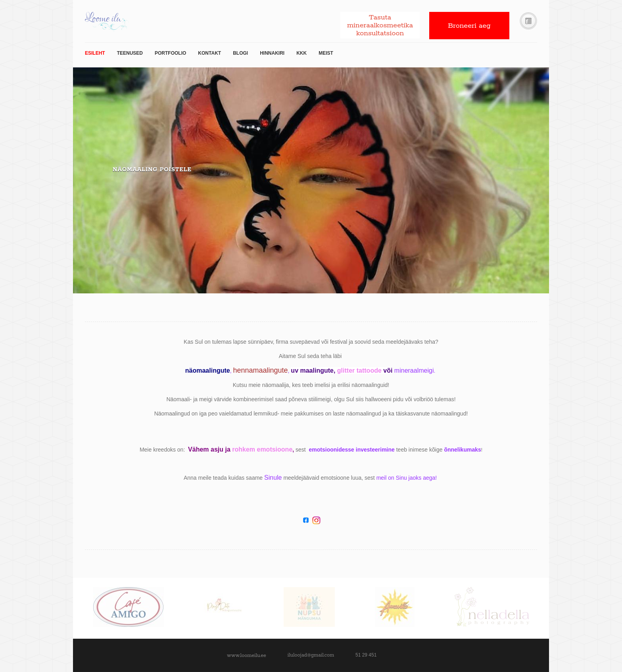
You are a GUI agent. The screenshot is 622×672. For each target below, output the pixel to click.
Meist (326, 53)
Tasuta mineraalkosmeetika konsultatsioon (380, 25)
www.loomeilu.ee (247, 656)
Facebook (528, 21)
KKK (301, 53)
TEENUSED (130, 53)
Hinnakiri (272, 53)
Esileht (95, 53)
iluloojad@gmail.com (311, 655)
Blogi (240, 53)
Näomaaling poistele (152, 170)
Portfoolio (170, 53)
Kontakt (209, 53)
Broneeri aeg (469, 26)
